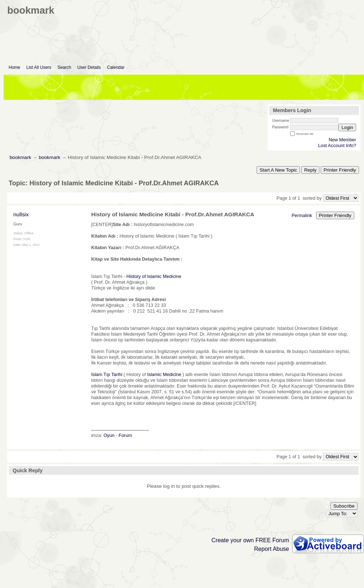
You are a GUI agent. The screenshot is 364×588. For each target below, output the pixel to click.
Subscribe (344, 506)
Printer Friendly (340, 170)
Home (14, 67)
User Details (89, 67)
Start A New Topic (278, 170)
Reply (310, 170)
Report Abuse (272, 549)
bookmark (21, 157)
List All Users (39, 67)
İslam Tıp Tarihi (107, 374)
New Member (342, 140)
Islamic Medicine (164, 374)
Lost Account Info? (337, 145)
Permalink (302, 215)
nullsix (21, 214)
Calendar (116, 67)
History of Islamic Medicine (154, 276)
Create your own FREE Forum (250, 540)
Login (347, 127)
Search (64, 67)
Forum (125, 435)
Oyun (109, 435)
